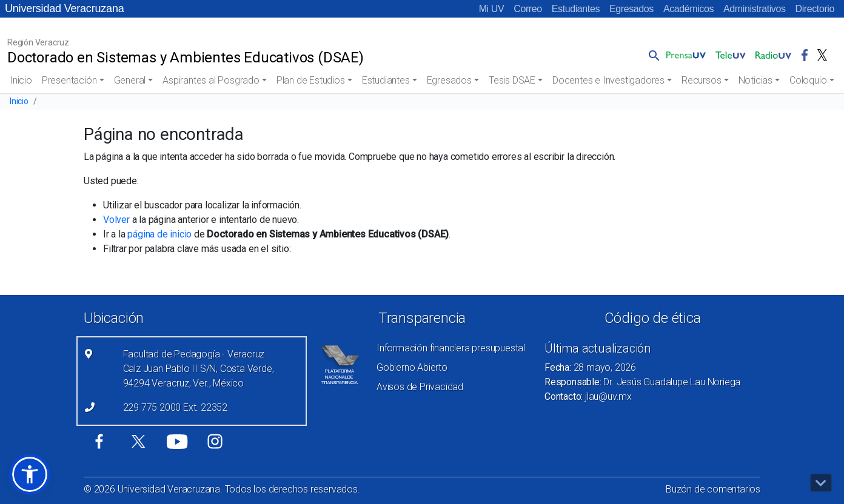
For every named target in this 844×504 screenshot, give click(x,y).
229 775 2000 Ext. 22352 (175, 407)
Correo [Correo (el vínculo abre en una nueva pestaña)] (528, 9)
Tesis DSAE (512, 80)
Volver (116, 220)
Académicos (688, 9)
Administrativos (754, 9)
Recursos (701, 80)
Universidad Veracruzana (65, 8)
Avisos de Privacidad (420, 387)
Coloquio (808, 80)
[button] (652, 55)
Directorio (815, 9)
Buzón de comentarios (713, 489)
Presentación (69, 80)
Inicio (21, 80)
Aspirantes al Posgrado (211, 80)
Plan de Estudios (311, 80)
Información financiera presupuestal (451, 348)
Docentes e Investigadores (608, 80)
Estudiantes (576, 9)
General (130, 80)
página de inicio (159, 234)
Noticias (755, 80)
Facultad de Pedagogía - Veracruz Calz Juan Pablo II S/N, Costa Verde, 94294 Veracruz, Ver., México (199, 369)
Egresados (631, 9)
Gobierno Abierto (412, 367)
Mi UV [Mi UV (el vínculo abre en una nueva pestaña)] (492, 9)
